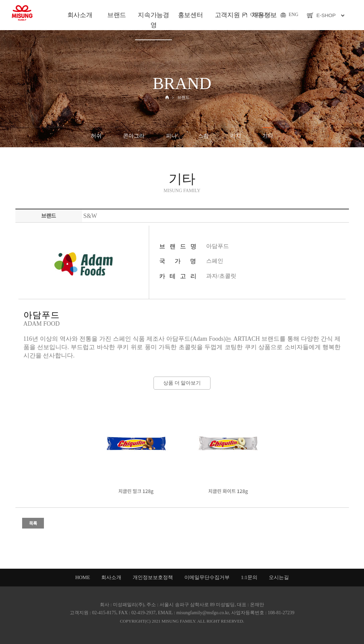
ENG (293, 15)
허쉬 (96, 136)
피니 (171, 136)
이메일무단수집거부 (207, 577)
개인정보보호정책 (153, 577)
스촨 (203, 136)
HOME (82, 577)
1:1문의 (249, 577)
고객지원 (227, 15)
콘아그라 (134, 136)
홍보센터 (190, 15)
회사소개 (80, 15)
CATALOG (261, 15)
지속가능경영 (153, 20)
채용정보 (264, 15)
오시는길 (279, 577)
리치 (236, 136)
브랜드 (117, 15)
